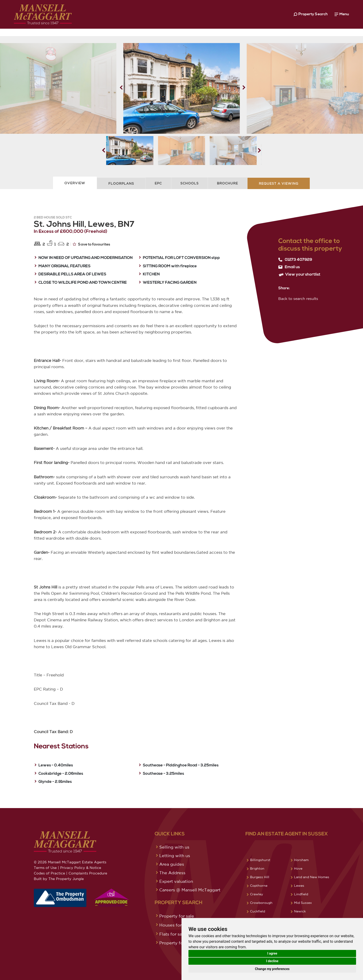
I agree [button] (272, 953)
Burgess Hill (260, 877)
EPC (158, 183)
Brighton (257, 868)
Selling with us (174, 847)
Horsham (301, 860)
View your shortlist (299, 275)
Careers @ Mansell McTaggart (190, 890)
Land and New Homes (312, 877)
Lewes (299, 886)
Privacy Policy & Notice (81, 868)
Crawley (257, 894)
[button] (244, 87)
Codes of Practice (49, 873)
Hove (298, 868)
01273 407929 (295, 260)
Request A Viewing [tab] (279, 184)
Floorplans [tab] (121, 184)
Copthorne (259, 886)
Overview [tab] (75, 183)
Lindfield (301, 894)
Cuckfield (258, 911)
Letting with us (175, 856)
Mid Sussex (303, 903)
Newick (300, 911)
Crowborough (261, 903)
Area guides (172, 864)
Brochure (227, 183)
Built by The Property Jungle (59, 879)
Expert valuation (176, 881)
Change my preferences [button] (272, 969)
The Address (172, 873)
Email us (289, 267)
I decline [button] (272, 961)
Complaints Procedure (88, 873)
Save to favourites (91, 244)
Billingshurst (260, 860)
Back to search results (298, 299)
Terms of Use (45, 868)
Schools (189, 183)
